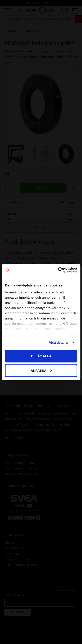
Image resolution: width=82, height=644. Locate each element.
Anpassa (41, 370)
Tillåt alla (41, 356)
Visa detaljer (59, 342)
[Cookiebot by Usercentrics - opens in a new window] (58, 270)
